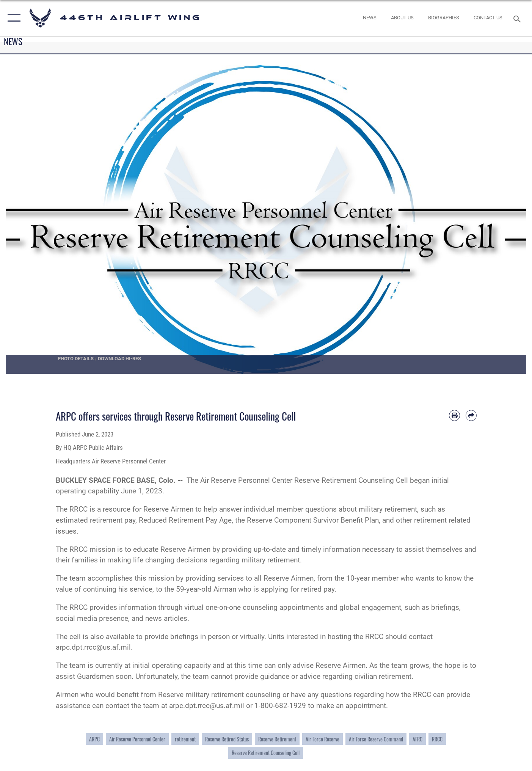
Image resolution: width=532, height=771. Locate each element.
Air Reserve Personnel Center (137, 739)
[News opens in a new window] (370, 18)
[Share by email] (471, 415)
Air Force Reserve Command (376, 739)
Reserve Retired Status (227, 739)
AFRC (417, 739)
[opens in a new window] (403, 18)
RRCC (437, 739)
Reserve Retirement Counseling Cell (266, 753)
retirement (185, 739)
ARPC (94, 739)
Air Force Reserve (322, 739)
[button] (12, 18)
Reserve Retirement (277, 739)
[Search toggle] (518, 18)
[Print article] (454, 415)
